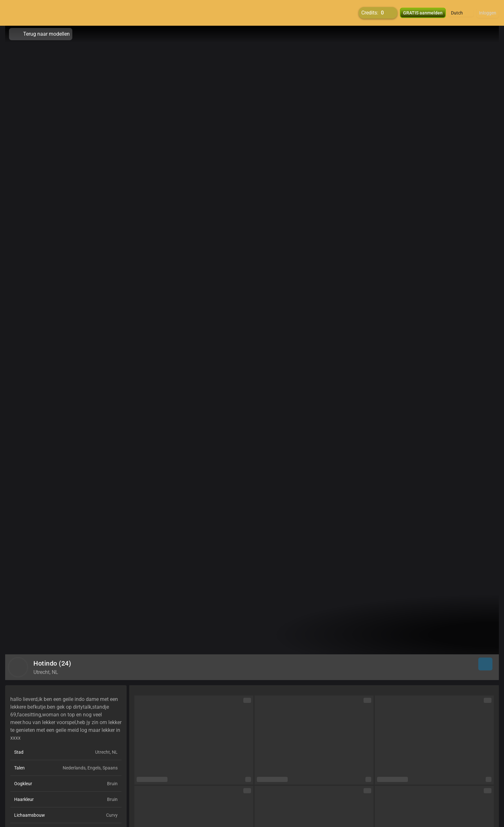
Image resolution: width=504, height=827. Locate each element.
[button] (461, 13)
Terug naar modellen (41, 34)
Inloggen (488, 13)
